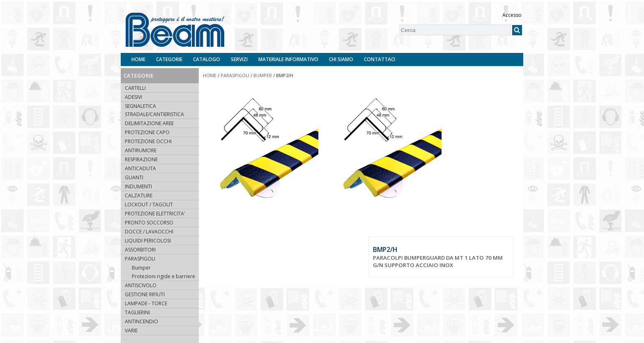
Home (138, 59)
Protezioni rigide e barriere (163, 276)
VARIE (131, 330)
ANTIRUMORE (141, 150)
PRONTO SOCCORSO (149, 223)
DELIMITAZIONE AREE (149, 123)
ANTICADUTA (140, 168)
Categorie (169, 59)
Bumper (141, 268)
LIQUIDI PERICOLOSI (148, 241)
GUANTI (134, 177)
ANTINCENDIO (141, 321)
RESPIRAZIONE (141, 159)
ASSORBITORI (140, 250)
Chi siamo (341, 59)
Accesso (512, 15)
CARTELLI (135, 88)
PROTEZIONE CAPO (147, 132)
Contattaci (379, 59)
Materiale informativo (288, 59)
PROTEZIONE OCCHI (148, 141)
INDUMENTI (138, 186)
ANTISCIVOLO (141, 285)
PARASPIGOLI (140, 259)
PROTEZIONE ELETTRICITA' (155, 214)
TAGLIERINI (137, 312)
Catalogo (207, 59)
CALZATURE (139, 196)
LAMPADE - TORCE (146, 303)
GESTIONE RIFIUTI (145, 294)
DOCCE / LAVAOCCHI (149, 232)
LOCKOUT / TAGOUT (149, 205)
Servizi (239, 59)
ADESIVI (133, 97)
